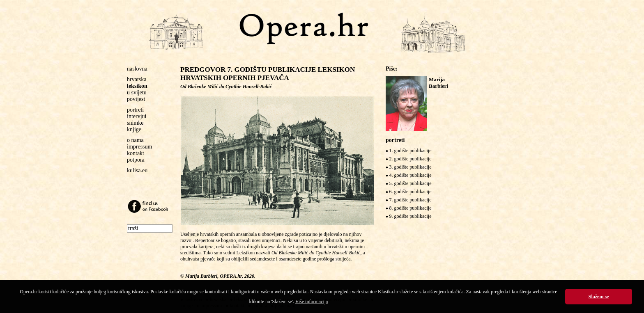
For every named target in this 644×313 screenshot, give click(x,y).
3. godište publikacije (411, 167)
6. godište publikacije (411, 192)
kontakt (136, 153)
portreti (135, 110)
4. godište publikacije (411, 175)
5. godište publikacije (411, 183)
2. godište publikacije (411, 159)
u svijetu (137, 93)
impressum (139, 147)
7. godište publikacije (411, 200)
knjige (134, 129)
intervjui (137, 116)
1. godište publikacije (411, 151)
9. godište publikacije (411, 216)
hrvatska (137, 79)
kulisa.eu (137, 170)
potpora (136, 160)
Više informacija (312, 302)
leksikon (137, 86)
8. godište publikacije (411, 208)
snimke (135, 123)
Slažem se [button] (599, 297)
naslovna (137, 69)
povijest (136, 99)
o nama (135, 140)
